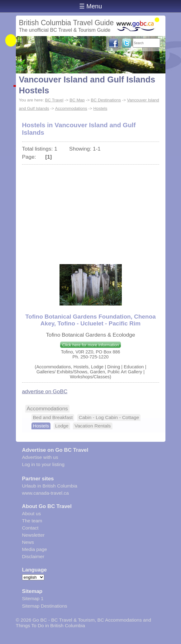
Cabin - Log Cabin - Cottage (109, 417)
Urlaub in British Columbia (50, 486)
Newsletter (33, 535)
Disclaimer (33, 556)
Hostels (100, 108)
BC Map (77, 100)
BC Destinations (106, 100)
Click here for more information (90, 345)
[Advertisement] (91, 211)
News (28, 542)
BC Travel (54, 100)
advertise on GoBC (45, 391)
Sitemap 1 (33, 598)
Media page (35, 549)
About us (32, 513)
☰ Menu (91, 6)
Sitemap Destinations (45, 606)
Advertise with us (40, 457)
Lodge (62, 426)
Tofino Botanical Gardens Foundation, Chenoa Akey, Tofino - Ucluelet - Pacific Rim (90, 320)
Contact (30, 528)
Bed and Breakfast (53, 417)
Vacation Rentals (93, 426)
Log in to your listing (43, 464)
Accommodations (71, 108)
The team (32, 521)
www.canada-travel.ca (45, 493)
